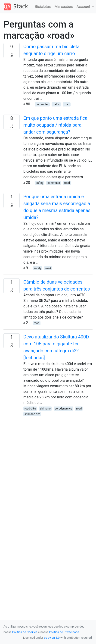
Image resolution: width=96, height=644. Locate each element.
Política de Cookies (25, 632)
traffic (56, 104)
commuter (42, 104)
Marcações (64, 7)
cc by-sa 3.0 (52, 638)
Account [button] (84, 7)
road (67, 104)
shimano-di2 (32, 414)
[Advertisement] (48, 465)
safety (40, 183)
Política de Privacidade (64, 632)
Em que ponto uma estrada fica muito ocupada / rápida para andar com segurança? (55, 125)
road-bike (30, 409)
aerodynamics (63, 409)
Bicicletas (43, 7)
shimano (45, 409)
